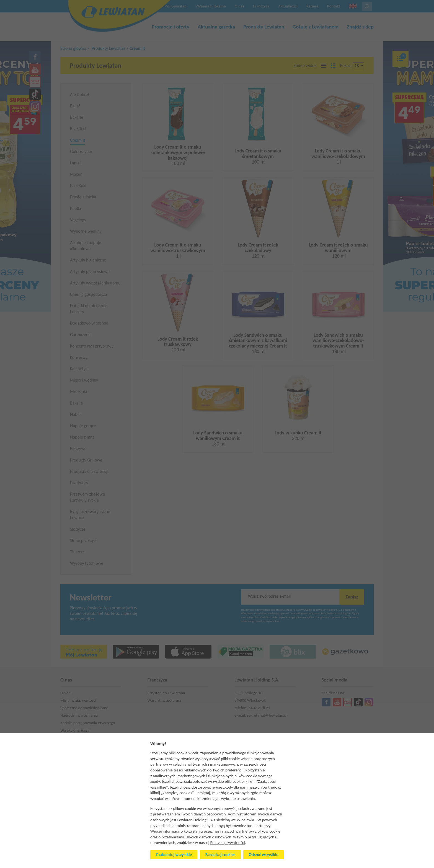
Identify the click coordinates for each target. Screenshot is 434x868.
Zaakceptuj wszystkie (174, 855)
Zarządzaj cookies (220, 855)
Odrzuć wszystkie (263, 855)
